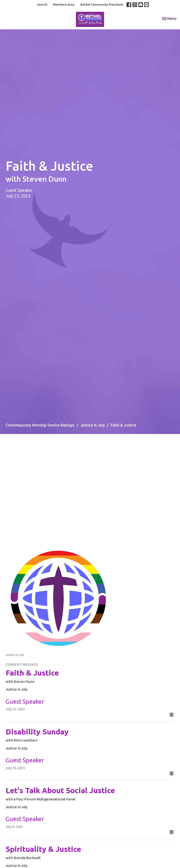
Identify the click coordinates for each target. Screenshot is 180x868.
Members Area (64, 4)
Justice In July (93, 425)
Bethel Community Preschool (102, 4)
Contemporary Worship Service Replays (40, 425)
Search (42, 4)
